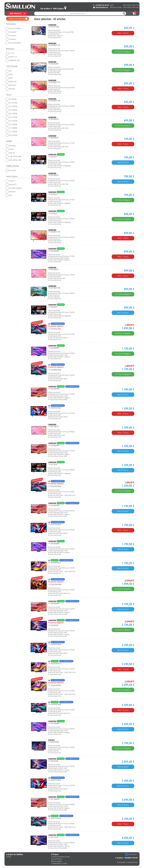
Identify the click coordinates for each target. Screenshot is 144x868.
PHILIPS (11, 57)
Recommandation (13, 43)
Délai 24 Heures (125, 163)
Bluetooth (11, 192)
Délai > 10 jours (125, 33)
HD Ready (11, 146)
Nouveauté (11, 32)
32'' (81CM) (11, 99)
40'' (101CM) (11, 103)
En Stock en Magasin (125, 52)
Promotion (11, 36)
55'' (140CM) (11, 121)
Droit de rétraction (57, 859)
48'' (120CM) (11, 114)
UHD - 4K (10, 153)
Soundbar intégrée (14, 188)
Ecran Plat (11, 170)
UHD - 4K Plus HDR (13, 157)
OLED (9, 74)
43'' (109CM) (11, 110)
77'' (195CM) (11, 132)
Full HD (10, 149)
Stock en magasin (13, 28)
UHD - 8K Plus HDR (13, 160)
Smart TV (10, 181)
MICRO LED (11, 82)
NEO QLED (11, 85)
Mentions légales (56, 861)
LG (10, 53)
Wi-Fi (9, 195)
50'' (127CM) (11, 117)
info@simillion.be (101, 7)
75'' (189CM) (11, 128)
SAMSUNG (13, 60)
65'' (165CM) (11, 124)
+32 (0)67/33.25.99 (101, 5)
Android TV (11, 184)
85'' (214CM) (11, 135)
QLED (9, 78)
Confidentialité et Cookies (59, 863)
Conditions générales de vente (61, 857)
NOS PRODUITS (18, 14)
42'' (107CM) (11, 106)
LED (9, 71)
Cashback (11, 39)
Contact (9, 857)
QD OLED (10, 89)
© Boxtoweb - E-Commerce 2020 (127, 862)
